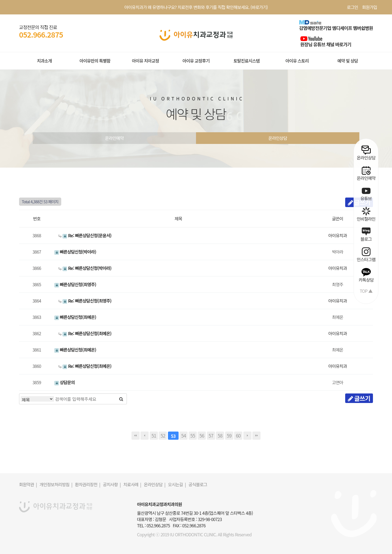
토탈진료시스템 (247, 61)
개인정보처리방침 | (56, 484)
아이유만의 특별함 (95, 61)
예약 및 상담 (348, 61)
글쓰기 (359, 398)
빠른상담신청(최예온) (75, 317)
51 (154, 435)
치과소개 (44, 61)
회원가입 (370, 7)
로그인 (352, 7)
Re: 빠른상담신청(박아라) (85, 268)
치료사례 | (132, 484)
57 (211, 435)
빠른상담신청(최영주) (75, 284)
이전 (145, 436)
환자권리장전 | (88, 484)
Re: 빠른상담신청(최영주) (85, 301)
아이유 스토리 (297, 61)
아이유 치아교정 (145, 61)
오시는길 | (177, 484)
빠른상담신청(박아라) (75, 252)
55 (193, 435)
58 (220, 435)
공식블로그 (198, 484)
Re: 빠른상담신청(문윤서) (85, 235)
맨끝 (256, 436)
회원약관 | (28, 484)
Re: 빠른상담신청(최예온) (85, 333)
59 (229, 435)
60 (238, 435)
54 (184, 435)
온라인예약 (114, 138)
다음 (247, 436)
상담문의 (65, 382)
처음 (136, 436)
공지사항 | (112, 484)
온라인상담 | (154, 484)
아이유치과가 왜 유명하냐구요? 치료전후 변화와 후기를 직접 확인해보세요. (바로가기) (196, 7)
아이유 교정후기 (196, 61)
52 (163, 435)
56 (202, 435)
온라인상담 (278, 138)
